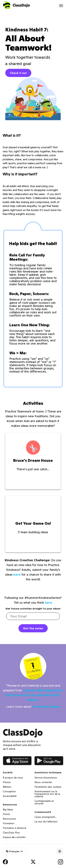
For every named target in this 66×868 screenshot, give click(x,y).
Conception (9, 791)
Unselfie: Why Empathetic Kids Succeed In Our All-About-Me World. (35, 695)
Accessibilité (10, 796)
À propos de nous (13, 778)
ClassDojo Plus (11, 833)
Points (6, 814)
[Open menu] (61, 6)
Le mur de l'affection (46, 822)
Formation (9, 823)
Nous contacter (43, 782)
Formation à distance (15, 828)
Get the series (33, 628)
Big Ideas (8, 809)
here (17, 574)
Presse (7, 782)
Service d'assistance (46, 778)
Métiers (7, 787)
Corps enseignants (45, 817)
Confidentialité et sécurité (44, 802)
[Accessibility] (60, 851)
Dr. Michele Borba (46, 707)
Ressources (9, 819)
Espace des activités (14, 837)
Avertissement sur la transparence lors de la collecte (47, 794)
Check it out (18, 73)
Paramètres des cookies (48, 787)
